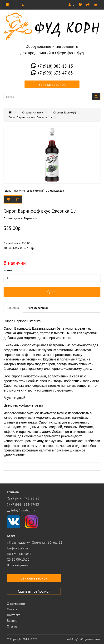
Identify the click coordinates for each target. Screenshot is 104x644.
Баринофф (30, 218)
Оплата (12, 609)
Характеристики (38, 308)
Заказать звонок (52, 84)
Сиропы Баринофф (65, 112)
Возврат (13, 621)
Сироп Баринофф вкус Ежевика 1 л (30, 117)
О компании (16, 604)
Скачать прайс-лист (34, 591)
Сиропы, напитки (33, 112)
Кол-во (8, 270)
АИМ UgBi (73, 639)
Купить (52, 292)
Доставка (14, 615)
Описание (13, 308)
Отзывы (12, 626)
